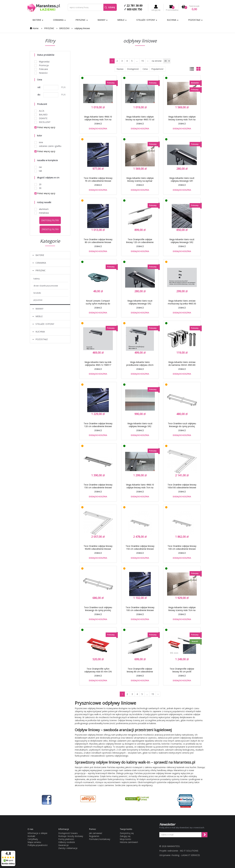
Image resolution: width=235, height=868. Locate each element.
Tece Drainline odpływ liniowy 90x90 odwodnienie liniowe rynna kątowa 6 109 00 (98, 549)
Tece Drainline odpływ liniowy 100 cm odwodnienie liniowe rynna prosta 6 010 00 (140, 610)
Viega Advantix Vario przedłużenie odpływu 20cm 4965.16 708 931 (140, 365)
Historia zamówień (129, 842)
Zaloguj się (125, 836)
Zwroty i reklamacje (68, 848)
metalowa (42, 213)
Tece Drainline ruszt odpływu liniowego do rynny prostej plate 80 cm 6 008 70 (182, 426)
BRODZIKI (64, 28)
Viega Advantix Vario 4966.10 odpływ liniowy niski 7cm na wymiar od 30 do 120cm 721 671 (98, 121)
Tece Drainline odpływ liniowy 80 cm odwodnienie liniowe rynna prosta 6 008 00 (98, 242)
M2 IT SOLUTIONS (189, 851)
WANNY (103, 20)
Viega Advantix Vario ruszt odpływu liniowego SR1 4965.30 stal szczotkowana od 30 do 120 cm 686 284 (182, 182)
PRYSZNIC (82, 20)
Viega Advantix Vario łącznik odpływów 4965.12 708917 (98, 363)
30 (38, 188)
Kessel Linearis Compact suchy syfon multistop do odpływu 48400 (98, 304)
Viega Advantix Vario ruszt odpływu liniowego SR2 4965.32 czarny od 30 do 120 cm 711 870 (182, 244)
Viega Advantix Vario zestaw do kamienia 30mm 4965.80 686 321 (182, 365)
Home (34, 28)
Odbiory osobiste (67, 842)
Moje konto (125, 839)
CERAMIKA (59, 20)
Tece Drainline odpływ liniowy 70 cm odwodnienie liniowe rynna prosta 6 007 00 (98, 181)
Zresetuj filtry (50, 229)
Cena (145, 69)
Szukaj (110, 7)
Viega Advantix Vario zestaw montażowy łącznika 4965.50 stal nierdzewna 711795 (182, 304)
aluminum (42, 209)
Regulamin (94, 836)
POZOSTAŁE (195, 20)
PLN (63, 87)
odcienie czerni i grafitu (48, 146)
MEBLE (122, 20)
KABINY (37, 279)
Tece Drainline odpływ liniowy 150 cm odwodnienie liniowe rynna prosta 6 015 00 (98, 487)
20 (38, 184)
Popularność (157, 69)
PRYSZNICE (38, 300)
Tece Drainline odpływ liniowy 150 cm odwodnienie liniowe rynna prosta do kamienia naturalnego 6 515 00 (140, 550)
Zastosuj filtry (50, 220)
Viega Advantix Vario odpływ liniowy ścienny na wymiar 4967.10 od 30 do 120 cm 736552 (140, 182)
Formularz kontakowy (100, 839)
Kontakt (31, 836)
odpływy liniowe (82, 28)
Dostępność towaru (68, 833)
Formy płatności (66, 839)
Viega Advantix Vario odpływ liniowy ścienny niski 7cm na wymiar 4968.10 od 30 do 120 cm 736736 (182, 121)
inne (39, 142)
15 (143, 61)
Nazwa (120, 69)
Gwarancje (63, 845)
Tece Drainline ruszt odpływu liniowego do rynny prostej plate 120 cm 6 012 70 (98, 610)
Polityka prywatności (38, 845)
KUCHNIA (173, 20)
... (137, 61)
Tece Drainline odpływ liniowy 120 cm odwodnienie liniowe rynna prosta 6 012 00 (98, 426)
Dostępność (133, 69)
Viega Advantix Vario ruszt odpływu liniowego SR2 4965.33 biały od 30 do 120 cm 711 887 (140, 428)
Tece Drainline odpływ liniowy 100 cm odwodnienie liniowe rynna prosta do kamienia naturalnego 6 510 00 (182, 550)
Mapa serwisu (34, 842)
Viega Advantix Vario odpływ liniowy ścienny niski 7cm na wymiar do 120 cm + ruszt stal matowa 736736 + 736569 (182, 612)
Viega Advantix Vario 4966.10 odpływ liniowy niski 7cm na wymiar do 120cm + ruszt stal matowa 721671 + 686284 (140, 489)
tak (38, 171)
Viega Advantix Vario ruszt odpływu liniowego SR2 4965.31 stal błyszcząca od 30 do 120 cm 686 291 (140, 305)
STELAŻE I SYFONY (147, 20)
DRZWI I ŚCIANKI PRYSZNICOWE (46, 286)
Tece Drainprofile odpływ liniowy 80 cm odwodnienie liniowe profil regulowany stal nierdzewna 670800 (140, 673)
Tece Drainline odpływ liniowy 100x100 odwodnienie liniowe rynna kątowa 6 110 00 (182, 487)
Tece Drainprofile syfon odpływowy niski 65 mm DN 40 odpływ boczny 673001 (98, 672)
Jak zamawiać (96, 833)
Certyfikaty (33, 839)
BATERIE (38, 20)
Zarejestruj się (127, 833)
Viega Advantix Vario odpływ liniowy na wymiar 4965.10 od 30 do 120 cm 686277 (140, 119)
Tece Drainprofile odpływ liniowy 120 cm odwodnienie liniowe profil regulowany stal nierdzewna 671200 (140, 244)
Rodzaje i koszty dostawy (71, 836)
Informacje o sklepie (37, 833)
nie (38, 167)
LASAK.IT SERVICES (191, 855)
